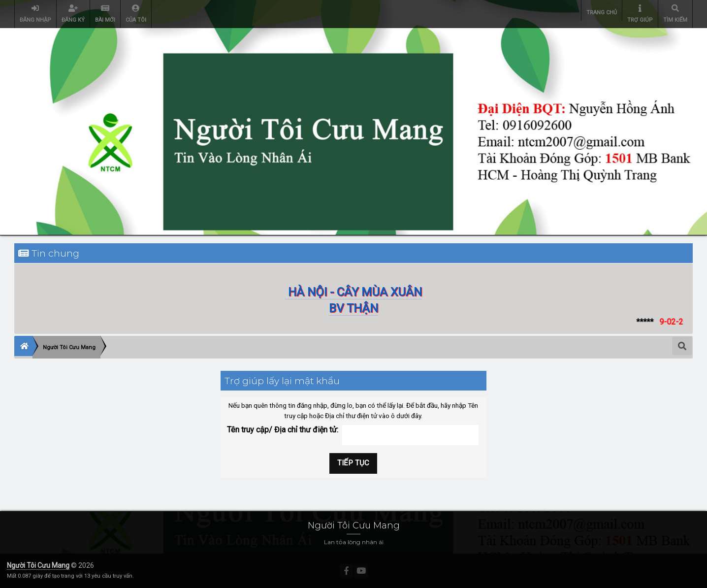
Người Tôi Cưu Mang (38, 565)
